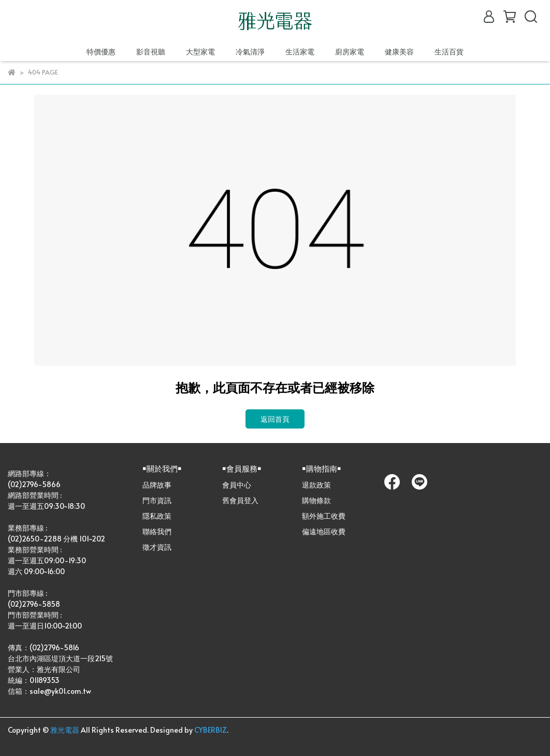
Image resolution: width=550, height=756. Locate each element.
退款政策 (316, 485)
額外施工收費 (324, 516)
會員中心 (237, 485)
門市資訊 (157, 500)
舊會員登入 (240, 500)
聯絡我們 (157, 531)
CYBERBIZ (211, 730)
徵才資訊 (157, 547)
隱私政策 (157, 516)
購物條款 (316, 500)
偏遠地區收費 (324, 531)
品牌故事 (157, 485)
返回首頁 (275, 419)
